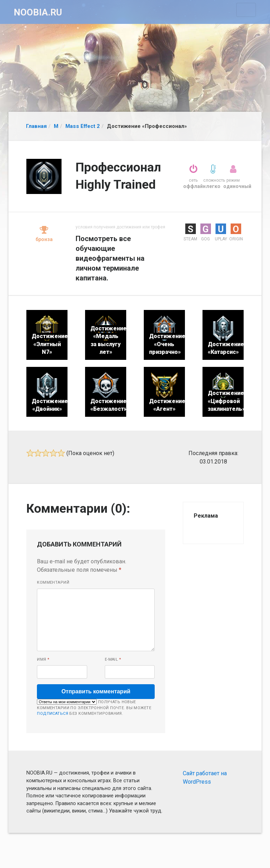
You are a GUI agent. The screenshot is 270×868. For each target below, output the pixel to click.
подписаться (53, 714)
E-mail (113, 659)
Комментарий (53, 582)
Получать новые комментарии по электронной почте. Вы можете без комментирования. (94, 707)
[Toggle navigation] (246, 10)
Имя (43, 659)
